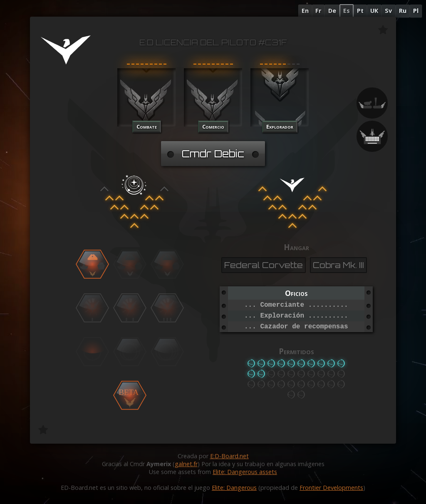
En (305, 11)
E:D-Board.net (229, 456)
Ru (403, 11)
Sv (388, 11)
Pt (360, 11)
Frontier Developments (331, 488)
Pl (416, 11)
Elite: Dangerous (234, 488)
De (332, 11)
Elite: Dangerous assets (245, 472)
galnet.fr (186, 464)
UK (374, 11)
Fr (318, 11)
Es (347, 11)
